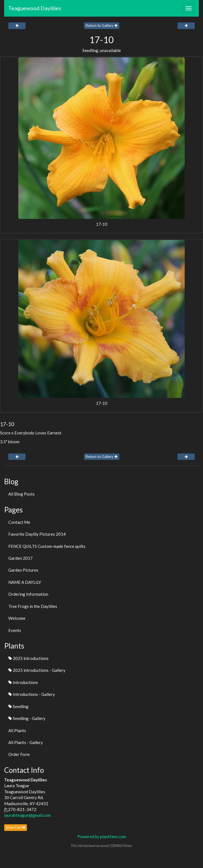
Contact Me (19, 522)
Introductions (23, 682)
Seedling (18, 706)
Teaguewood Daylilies (35, 8)
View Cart (16, 827)
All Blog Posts (21, 494)
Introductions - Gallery (32, 694)
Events (15, 630)
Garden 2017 (21, 558)
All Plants (17, 730)
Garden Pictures (23, 570)
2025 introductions (28, 658)
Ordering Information (28, 594)
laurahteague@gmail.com (27, 815)
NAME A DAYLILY (25, 582)
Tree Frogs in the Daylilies (33, 606)
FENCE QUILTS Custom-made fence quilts (47, 546)
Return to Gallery (102, 25)
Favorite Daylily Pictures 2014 (37, 534)
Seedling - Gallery (27, 718)
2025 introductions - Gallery (37, 670)
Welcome (17, 618)
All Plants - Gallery (26, 742)
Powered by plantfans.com (102, 836)
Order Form (19, 754)
